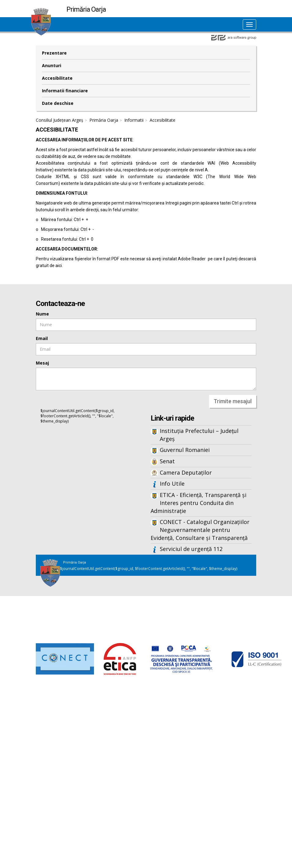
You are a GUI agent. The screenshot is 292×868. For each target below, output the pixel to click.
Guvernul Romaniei (185, 450)
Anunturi (52, 65)
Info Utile (172, 484)
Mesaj (42, 363)
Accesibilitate (57, 78)
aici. (59, 266)
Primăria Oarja (104, 120)
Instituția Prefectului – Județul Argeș (199, 435)
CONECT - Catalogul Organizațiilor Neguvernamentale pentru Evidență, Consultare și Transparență (200, 530)
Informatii (134, 120)
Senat (167, 461)
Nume (42, 314)
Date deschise (58, 103)
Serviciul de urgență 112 (191, 549)
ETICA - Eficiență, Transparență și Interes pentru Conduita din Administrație (198, 503)
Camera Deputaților (186, 472)
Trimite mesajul (233, 401)
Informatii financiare (65, 91)
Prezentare (54, 53)
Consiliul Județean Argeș (60, 120)
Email (42, 338)
